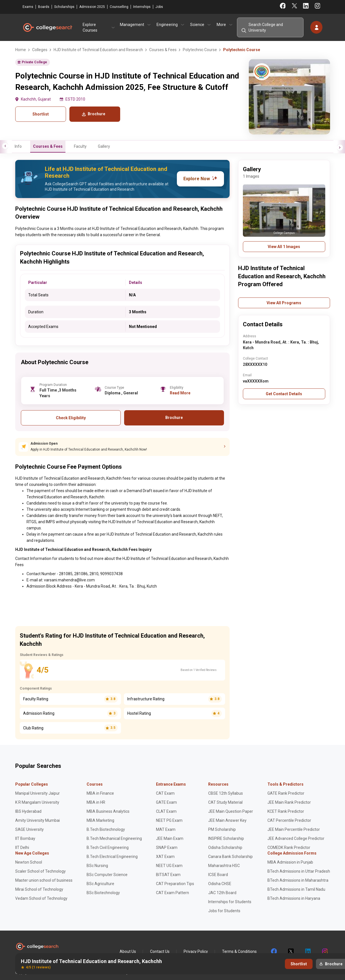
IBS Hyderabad (28, 811)
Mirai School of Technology (39, 889)
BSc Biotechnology (103, 893)
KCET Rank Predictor (286, 811)
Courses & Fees (48, 146)
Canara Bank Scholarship (230, 857)
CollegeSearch (47, 27)
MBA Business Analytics (108, 811)
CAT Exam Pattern (172, 893)
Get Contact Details (284, 394)
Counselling (119, 7)
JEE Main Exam (170, 838)
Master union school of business (44, 880)
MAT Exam (166, 829)
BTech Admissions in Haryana (294, 898)
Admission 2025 (92, 7)
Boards (44, 7)
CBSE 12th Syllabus (226, 793)
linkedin (307, 951)
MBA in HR (96, 802)
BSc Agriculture (100, 884)
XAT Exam (165, 857)
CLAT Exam (166, 811)
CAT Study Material (225, 802)
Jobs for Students (224, 911)
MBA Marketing (100, 820)
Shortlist (41, 114)
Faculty (80, 146)
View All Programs (284, 303)
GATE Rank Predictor (286, 793)
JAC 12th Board (222, 893)
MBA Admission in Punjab (290, 862)
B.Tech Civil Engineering (108, 848)
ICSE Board (218, 875)
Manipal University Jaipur (38, 793)
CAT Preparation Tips (175, 884)
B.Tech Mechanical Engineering (114, 838)
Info (18, 146)
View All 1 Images (284, 247)
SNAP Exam (167, 848)
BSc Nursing (97, 866)
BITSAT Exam (168, 875)
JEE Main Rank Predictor (289, 802)
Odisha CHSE (220, 884)
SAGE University (29, 829)
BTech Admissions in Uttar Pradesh (299, 871)
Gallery (104, 146)
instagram (324, 951)
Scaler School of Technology (40, 871)
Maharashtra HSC (224, 866)
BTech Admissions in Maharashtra (298, 880)
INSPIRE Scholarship (226, 838)
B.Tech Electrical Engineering (112, 857)
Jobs (159, 7)
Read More (180, 393)
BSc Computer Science (107, 875)
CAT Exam (165, 793)
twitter (291, 951)
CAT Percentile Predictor (289, 820)
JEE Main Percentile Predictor (294, 829)
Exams (28, 7)
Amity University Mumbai (38, 820)
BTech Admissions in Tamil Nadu (296, 889)
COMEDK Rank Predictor (289, 848)
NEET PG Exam (169, 820)
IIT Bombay (25, 838)
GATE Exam (166, 802)
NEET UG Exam (169, 866)
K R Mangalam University (37, 802)
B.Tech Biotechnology (106, 829)
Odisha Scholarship (225, 848)
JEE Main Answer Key (227, 820)
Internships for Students (230, 902)
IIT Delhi (22, 848)
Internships (142, 7)
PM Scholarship (222, 829)
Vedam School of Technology (41, 898)
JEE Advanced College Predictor (296, 838)
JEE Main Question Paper (231, 811)
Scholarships (64, 7)
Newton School (29, 862)
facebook (274, 951)
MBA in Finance (100, 793)
